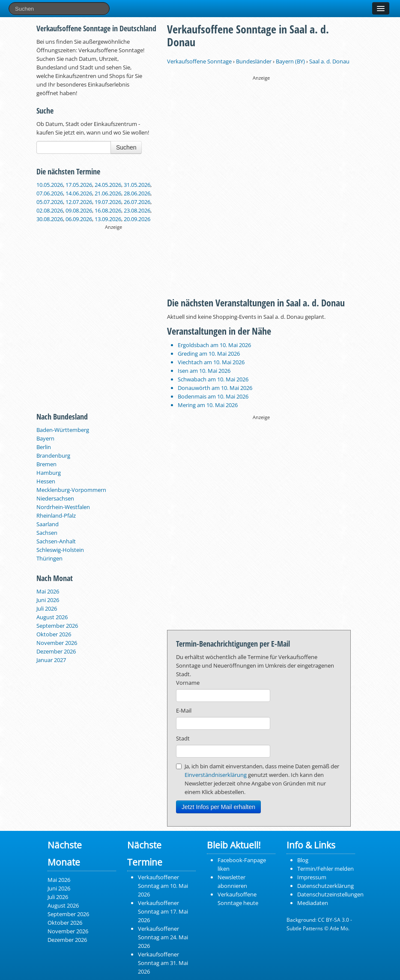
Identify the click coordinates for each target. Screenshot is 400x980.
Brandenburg (53, 456)
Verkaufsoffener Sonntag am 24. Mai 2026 (163, 937)
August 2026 (52, 617)
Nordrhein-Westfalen (63, 507)
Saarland (48, 524)
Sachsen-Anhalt (56, 541)
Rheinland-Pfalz (56, 515)
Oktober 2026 (54, 634)
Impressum (312, 877)
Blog (303, 860)
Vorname (188, 683)
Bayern (45, 438)
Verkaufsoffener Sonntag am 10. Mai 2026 (163, 886)
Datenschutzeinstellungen (330, 894)
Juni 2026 (48, 600)
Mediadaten (313, 903)
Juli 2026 (47, 608)
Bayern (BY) (290, 61)
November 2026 (57, 643)
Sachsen (47, 533)
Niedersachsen (55, 498)
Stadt (183, 738)
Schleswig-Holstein (60, 550)
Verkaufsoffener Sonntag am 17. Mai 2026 (163, 911)
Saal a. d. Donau (329, 61)
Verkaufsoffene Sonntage (199, 61)
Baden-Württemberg (63, 430)
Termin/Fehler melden (325, 869)
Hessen (46, 481)
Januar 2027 (51, 660)
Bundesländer (254, 61)
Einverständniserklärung (216, 775)
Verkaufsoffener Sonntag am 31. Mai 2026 (163, 963)
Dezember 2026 (56, 651)
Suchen (126, 147)
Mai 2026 (48, 591)
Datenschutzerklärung (325, 886)
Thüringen (49, 558)
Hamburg (49, 473)
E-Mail (184, 710)
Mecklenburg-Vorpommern (71, 490)
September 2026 (57, 626)
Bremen (46, 464)
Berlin (44, 447)
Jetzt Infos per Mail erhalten (218, 807)
